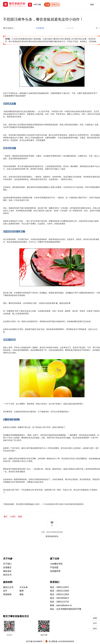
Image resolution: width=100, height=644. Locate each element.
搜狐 (21, 594)
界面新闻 (7, 594)
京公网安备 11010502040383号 (60, 641)
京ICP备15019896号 (34, 641)
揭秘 (20, 517)
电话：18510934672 (60, 598)
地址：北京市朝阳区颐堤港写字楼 (66, 609)
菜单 (92, 4)
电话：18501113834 (60, 591)
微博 (21, 591)
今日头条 (24, 587)
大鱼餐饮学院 (56, 564)
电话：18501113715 (60, 602)
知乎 (5, 591)
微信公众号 (8, 587)
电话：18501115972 (60, 587)
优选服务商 (55, 571)
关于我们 (7, 564)
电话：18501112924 (60, 594)
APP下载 (34, 5)
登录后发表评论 (52, 536)
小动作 (13, 517)
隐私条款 (7, 571)
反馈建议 (7, 567)
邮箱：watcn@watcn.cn (61, 605)
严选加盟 (54, 567)
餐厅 (6, 517)
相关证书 (7, 575)
